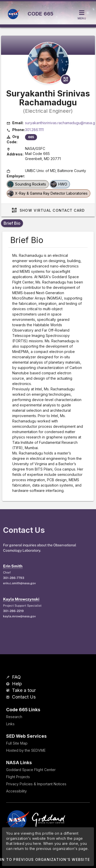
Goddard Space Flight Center (31, 770)
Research (14, 717)
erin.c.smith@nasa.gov (19, 583)
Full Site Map (17, 743)
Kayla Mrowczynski (21, 599)
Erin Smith (13, 566)
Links (10, 724)
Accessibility (16, 791)
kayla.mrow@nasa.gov (19, 616)
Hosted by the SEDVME (26, 750)
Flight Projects (18, 777)
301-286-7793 (14, 578)
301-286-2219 (13, 611)
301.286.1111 (34, 130)
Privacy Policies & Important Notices (36, 784)
